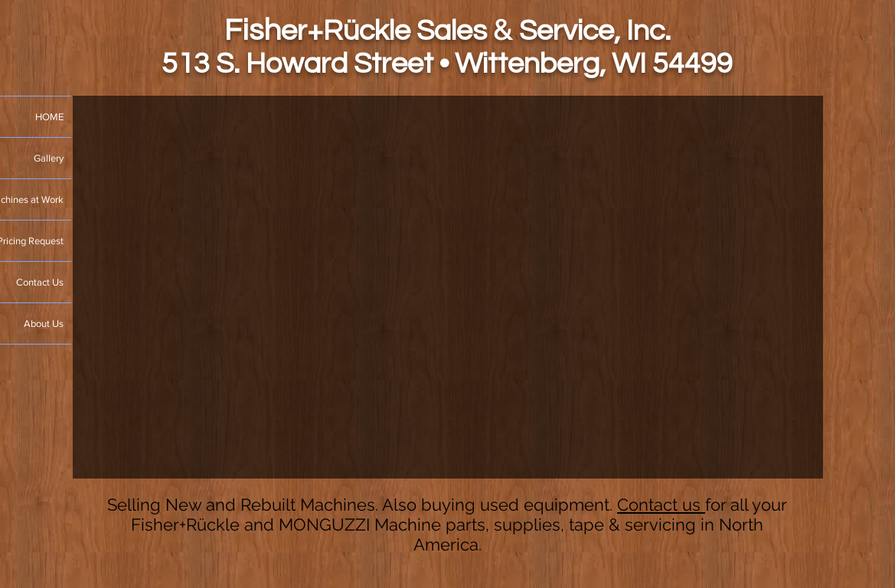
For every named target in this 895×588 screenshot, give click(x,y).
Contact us (661, 505)
